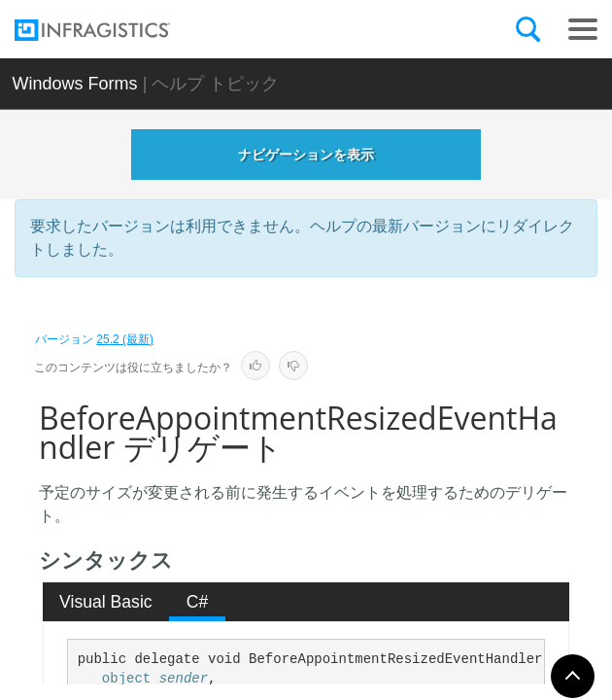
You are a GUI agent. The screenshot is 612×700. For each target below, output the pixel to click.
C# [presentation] (198, 602)
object (126, 679)
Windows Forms (75, 84)
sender (184, 679)
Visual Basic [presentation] (106, 602)
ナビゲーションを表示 (306, 155)
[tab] (106, 602)
